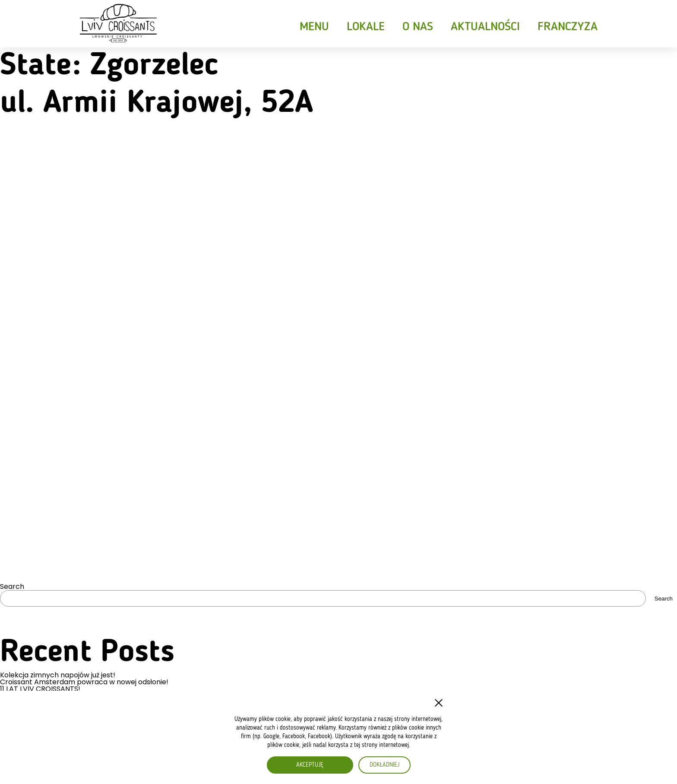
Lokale (366, 27)
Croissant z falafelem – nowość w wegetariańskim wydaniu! (101, 696)
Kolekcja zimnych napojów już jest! (58, 675)
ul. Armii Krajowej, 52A (157, 104)
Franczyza (568, 27)
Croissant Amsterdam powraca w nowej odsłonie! (84, 682)
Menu (314, 27)
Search (12, 586)
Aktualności (485, 27)
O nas (418, 27)
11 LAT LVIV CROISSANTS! (40, 689)
